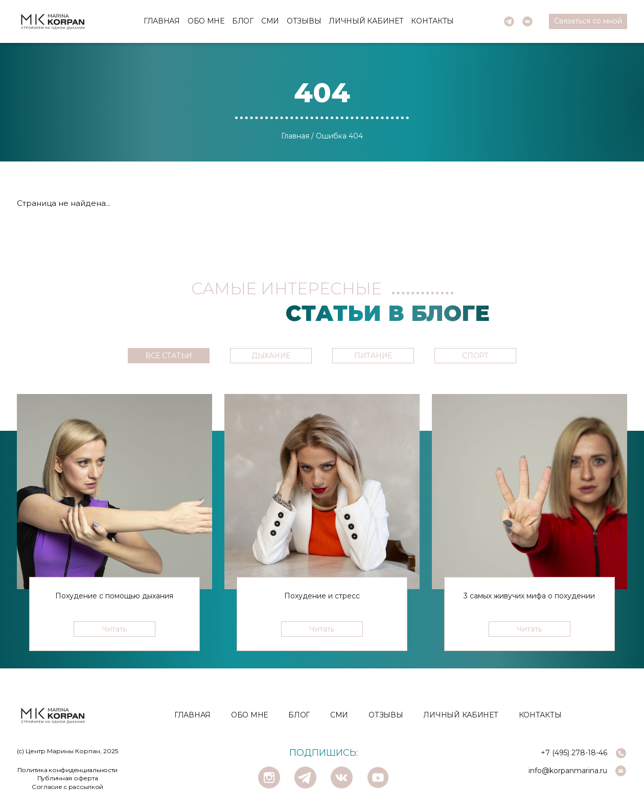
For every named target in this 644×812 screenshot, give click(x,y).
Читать (114, 629)
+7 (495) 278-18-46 (574, 753)
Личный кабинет (366, 21)
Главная (162, 21)
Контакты (432, 21)
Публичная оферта (68, 778)
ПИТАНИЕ (373, 356)
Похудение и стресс (322, 596)
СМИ (270, 21)
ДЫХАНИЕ (271, 356)
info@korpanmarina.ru (568, 771)
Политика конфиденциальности (67, 770)
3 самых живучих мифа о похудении (529, 596)
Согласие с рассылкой (67, 787)
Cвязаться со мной (588, 21)
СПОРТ (475, 356)
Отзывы (304, 21)
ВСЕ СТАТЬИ (169, 356)
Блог (243, 21)
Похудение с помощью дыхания (114, 596)
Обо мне (206, 21)
